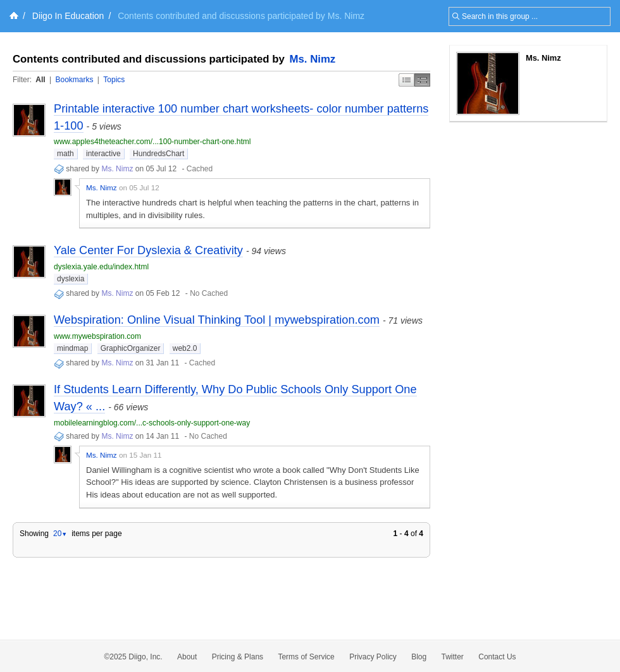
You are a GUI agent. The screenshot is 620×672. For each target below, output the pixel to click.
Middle (422, 80)
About (187, 657)
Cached (200, 169)
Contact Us (497, 657)
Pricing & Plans (238, 657)
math (65, 154)
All (40, 80)
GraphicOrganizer (131, 348)
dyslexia (71, 279)
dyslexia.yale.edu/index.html (101, 267)
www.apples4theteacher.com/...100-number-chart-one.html (152, 142)
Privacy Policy (373, 657)
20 (60, 534)
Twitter (453, 657)
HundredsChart (158, 154)
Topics (114, 80)
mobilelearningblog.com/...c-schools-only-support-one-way (152, 423)
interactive (103, 154)
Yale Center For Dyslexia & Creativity (148, 250)
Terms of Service (306, 657)
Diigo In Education (68, 16)
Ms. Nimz (313, 59)
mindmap (72, 348)
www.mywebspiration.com (97, 336)
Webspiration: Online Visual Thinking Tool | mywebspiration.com (217, 320)
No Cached (209, 293)
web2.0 (185, 348)
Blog (419, 657)
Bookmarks (74, 80)
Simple (406, 80)
